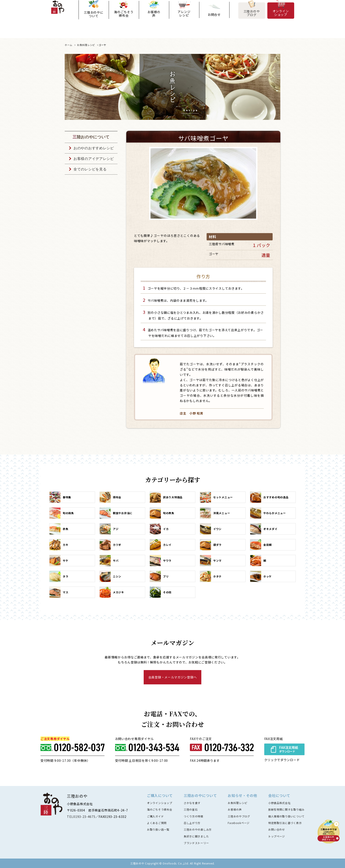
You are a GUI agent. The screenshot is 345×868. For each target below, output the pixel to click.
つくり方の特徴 (194, 816)
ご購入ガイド (155, 816)
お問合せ (214, 21)
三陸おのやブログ (252, 19)
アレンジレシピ (184, 20)
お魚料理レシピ (238, 803)
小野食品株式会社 (279, 803)
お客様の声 (154, 20)
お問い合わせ (277, 829)
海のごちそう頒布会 (124, 20)
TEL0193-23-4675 (81, 817)
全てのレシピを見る (90, 169)
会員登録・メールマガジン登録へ (173, 677)
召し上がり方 (192, 823)
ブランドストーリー (196, 843)
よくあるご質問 (157, 823)
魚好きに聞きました (196, 836)
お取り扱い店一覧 (158, 829)
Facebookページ (239, 823)
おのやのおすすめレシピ (94, 148)
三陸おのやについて (94, 20)
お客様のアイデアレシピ (94, 159)
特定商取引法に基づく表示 (285, 823)
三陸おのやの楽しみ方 (198, 829)
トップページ (277, 836)
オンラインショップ (281, 19)
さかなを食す (192, 803)
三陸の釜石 (191, 809)
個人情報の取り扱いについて (286, 816)
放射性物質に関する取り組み (286, 809)
